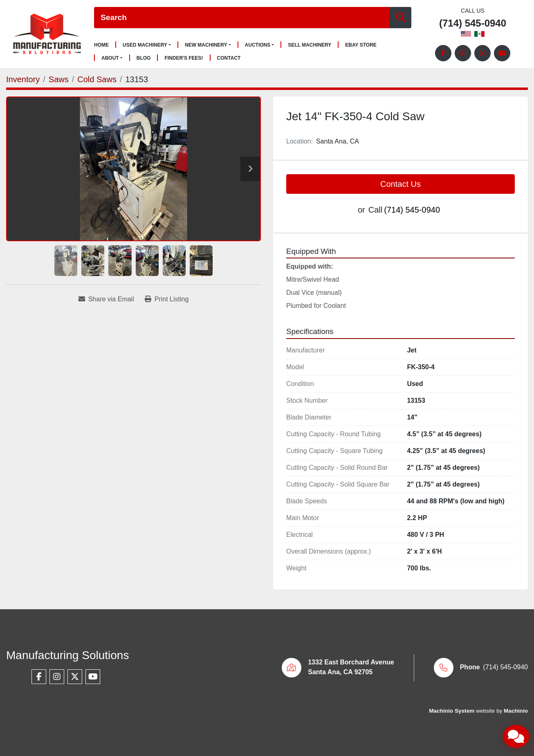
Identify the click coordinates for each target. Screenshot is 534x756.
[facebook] (443, 53)
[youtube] (502, 53)
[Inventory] (23, 79)
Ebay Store (361, 45)
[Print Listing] (167, 299)
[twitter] (482, 53)
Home (101, 45)
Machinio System (452, 711)
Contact (229, 58)
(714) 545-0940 (473, 24)
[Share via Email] (106, 299)
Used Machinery (145, 45)
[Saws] (59, 79)
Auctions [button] (258, 45)
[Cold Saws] (97, 79)
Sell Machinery (310, 45)
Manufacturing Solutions (67, 655)
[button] (147, 45)
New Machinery (206, 45)
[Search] (242, 18)
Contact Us (400, 184)
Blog (144, 58)
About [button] (110, 58)
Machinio (516, 711)
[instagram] (463, 53)
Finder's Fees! (184, 58)
